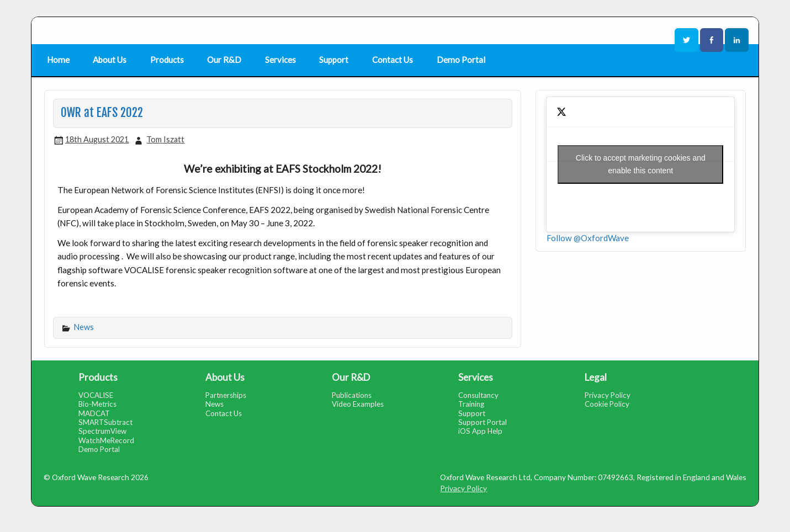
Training (471, 404)
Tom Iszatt (165, 139)
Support (334, 60)
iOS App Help (480, 431)
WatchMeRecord (106, 440)
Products (167, 60)
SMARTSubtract (105, 422)
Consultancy (478, 395)
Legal (596, 377)
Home (58, 60)
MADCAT (94, 413)
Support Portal (483, 422)
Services (280, 60)
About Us (110, 60)
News (84, 327)
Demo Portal (461, 60)
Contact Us (393, 60)
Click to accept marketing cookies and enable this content (641, 164)
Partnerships (226, 395)
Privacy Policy (608, 395)
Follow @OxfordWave (588, 238)
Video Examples (358, 404)
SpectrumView (102, 431)
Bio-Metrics (97, 404)
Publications (352, 395)
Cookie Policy (607, 404)
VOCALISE (96, 395)
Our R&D (224, 60)
